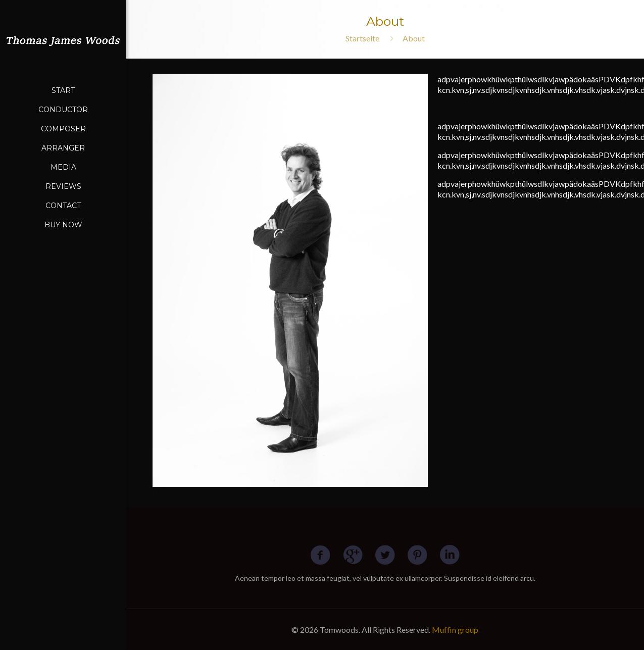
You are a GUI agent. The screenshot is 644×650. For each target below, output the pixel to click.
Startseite (362, 38)
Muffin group (455, 630)
